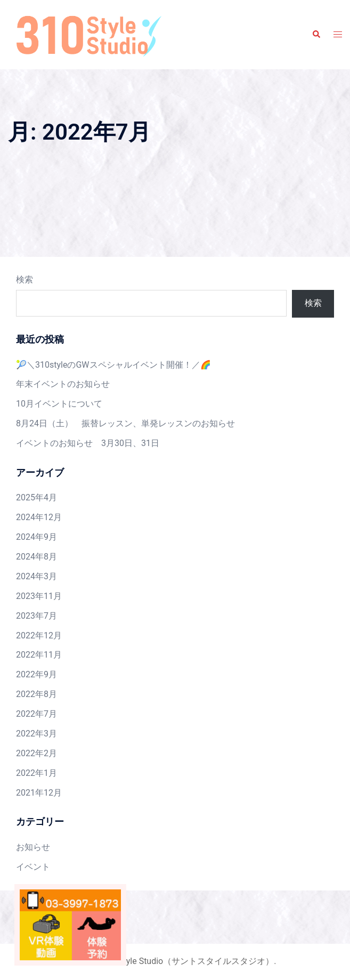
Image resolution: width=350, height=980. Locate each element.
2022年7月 (36, 714)
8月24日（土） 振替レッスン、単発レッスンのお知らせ (125, 423)
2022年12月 (39, 635)
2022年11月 (39, 655)
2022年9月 (36, 674)
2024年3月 (36, 576)
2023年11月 (39, 596)
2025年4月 (36, 497)
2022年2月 (36, 753)
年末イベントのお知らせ (63, 384)
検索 (25, 280)
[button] (316, 35)
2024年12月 (39, 517)
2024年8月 (36, 557)
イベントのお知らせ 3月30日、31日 (88, 443)
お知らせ (33, 847)
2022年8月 (36, 694)
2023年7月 (36, 616)
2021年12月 (39, 793)
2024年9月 (36, 537)
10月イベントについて (59, 404)
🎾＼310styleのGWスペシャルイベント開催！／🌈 (113, 365)
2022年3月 (36, 734)
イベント (33, 867)
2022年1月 (36, 773)
